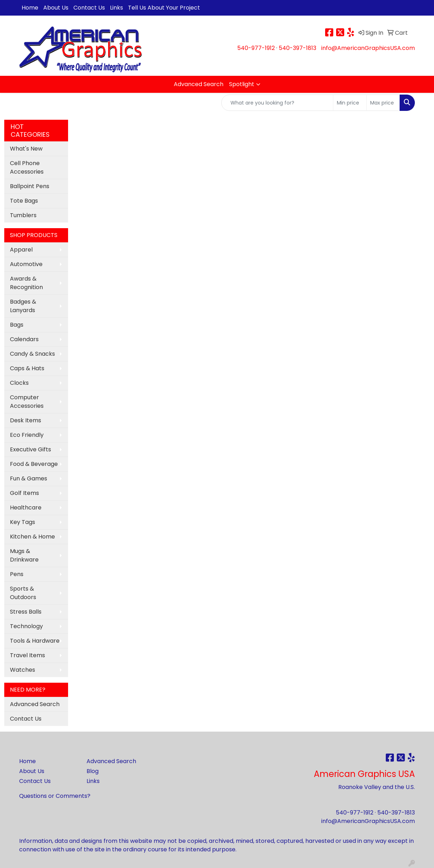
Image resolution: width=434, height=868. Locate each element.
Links (116, 8)
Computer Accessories (27, 402)
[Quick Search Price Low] (350, 103)
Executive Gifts (30, 449)
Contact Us (89, 8)
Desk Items (26, 420)
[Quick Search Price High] (383, 103)
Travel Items (27, 655)
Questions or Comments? (55, 796)
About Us (56, 8)
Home (30, 8)
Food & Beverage (34, 464)
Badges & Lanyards (23, 306)
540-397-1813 (297, 48)
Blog (93, 771)
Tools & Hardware (35, 641)
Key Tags (23, 522)
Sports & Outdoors (23, 593)
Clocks (19, 383)
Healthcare (26, 508)
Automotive (26, 264)
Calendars (24, 339)
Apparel (21, 250)
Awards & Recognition (26, 283)
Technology (26, 626)
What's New (26, 149)
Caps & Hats (27, 368)
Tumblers (23, 215)
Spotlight (242, 84)
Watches (23, 670)
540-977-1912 (256, 48)
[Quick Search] (277, 103)
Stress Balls (26, 612)
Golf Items (24, 493)
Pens (17, 574)
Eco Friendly (27, 435)
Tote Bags (24, 201)
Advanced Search (199, 84)
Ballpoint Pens (30, 186)
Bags (17, 325)
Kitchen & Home (32, 537)
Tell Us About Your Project (164, 8)
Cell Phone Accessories (27, 167)
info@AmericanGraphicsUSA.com (368, 48)
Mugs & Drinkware (24, 555)
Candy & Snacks (32, 354)
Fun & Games (29, 478)
